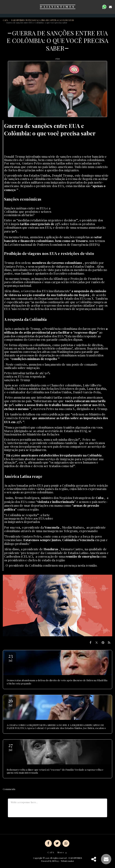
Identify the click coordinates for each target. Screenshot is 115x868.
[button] (4, 7)
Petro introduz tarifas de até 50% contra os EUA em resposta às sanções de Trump (27, 376)
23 (10, 657)
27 (10, 747)
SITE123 (55, 861)
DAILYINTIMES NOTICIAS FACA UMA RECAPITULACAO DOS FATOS (43, 20)
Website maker (67, 861)
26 (10, 702)
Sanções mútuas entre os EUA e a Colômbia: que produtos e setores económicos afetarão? (28, 212)
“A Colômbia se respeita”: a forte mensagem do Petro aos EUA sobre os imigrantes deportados (29, 518)
